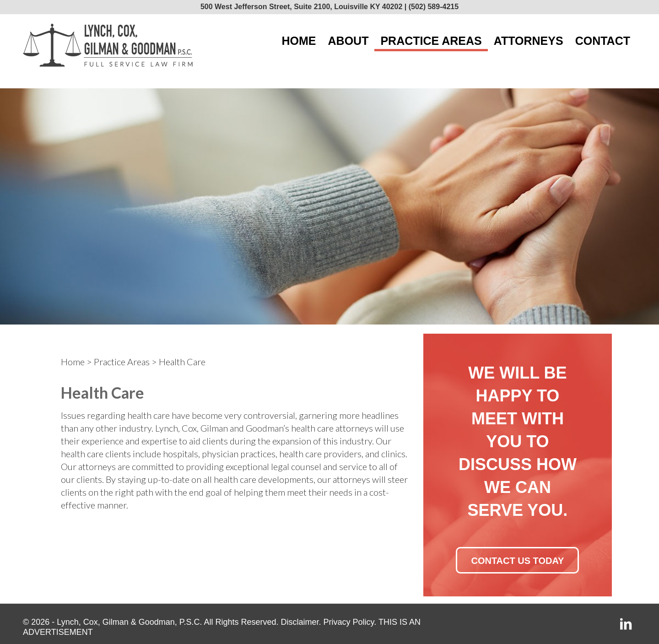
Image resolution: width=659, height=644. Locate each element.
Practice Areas (122, 362)
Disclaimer (300, 622)
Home (73, 362)
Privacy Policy (349, 622)
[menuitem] (299, 41)
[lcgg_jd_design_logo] (108, 45)
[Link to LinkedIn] (626, 625)
